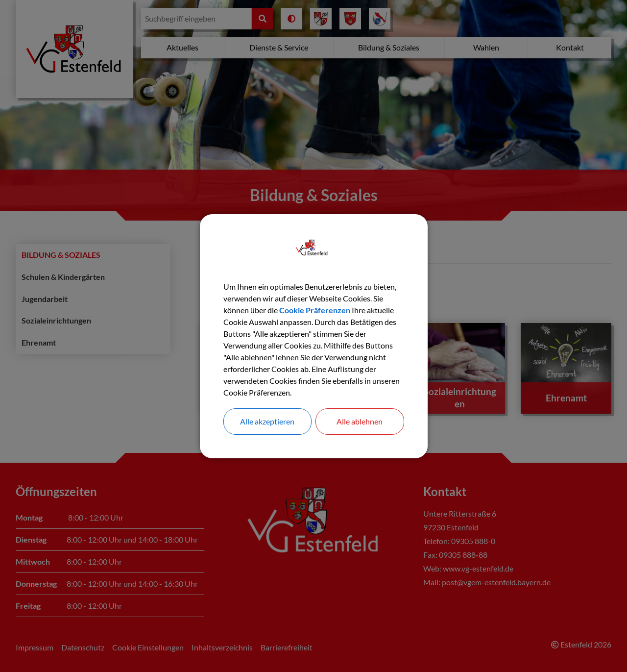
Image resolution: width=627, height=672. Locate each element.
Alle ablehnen (360, 421)
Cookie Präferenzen (315, 310)
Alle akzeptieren (267, 421)
